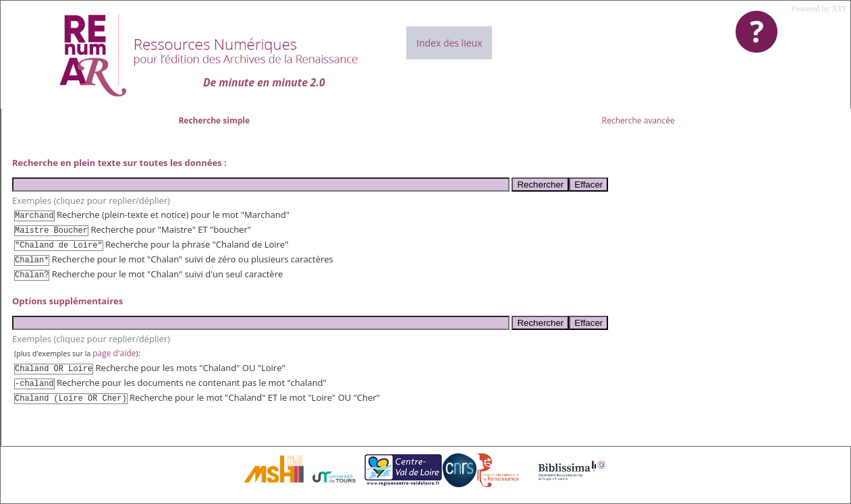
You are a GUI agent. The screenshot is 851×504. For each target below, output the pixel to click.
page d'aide (114, 353)
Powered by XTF (819, 9)
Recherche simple (214, 120)
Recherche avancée (638, 120)
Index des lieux (449, 43)
